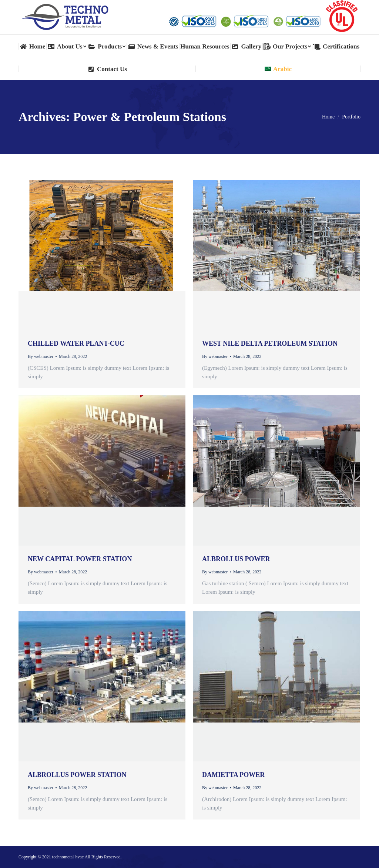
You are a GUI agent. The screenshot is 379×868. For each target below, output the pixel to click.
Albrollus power (236, 559)
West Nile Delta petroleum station (270, 343)
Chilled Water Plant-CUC (76, 343)
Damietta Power (233, 775)
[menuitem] (32, 46)
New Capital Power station (80, 559)
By (41, 356)
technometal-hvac (68, 857)
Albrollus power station (77, 775)
